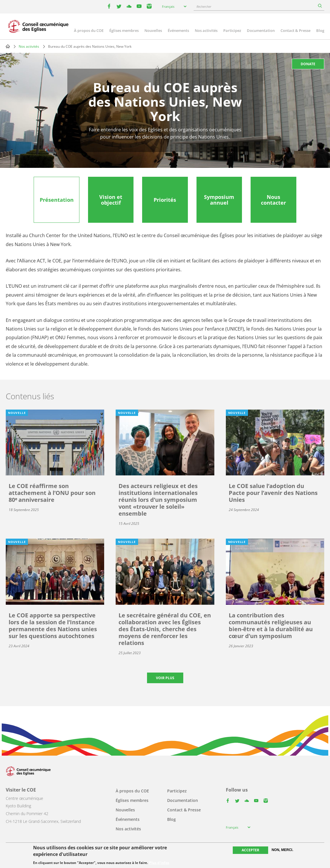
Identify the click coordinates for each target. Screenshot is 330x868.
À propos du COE (89, 30)
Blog (320, 30)
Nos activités (206, 30)
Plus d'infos (159, 863)
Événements (178, 30)
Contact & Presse (295, 30)
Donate (308, 64)
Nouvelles (153, 30)
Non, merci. (282, 850)
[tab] (56, 200)
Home (8, 46)
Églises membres (124, 30)
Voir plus (165, 678)
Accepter (250, 850)
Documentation (261, 30)
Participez (232, 30)
